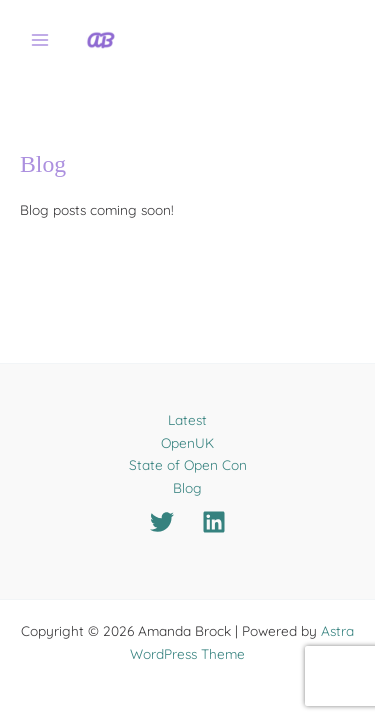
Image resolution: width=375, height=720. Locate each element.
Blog (187, 487)
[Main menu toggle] (40, 40)
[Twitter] (162, 522)
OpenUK (187, 442)
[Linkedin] (214, 522)
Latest (187, 419)
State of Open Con (188, 464)
